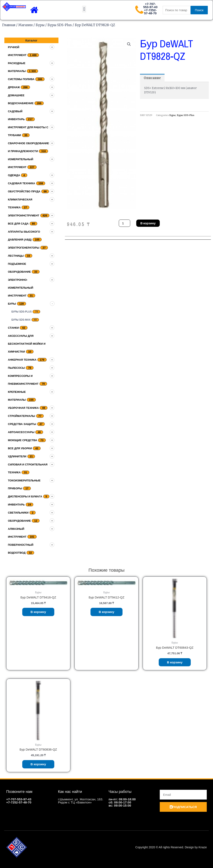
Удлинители (17, 456)
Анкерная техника (22, 360)
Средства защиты (22, 424)
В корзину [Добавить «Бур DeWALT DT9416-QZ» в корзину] (38, 612)
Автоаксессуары (21, 432)
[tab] (152, 78)
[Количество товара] (124, 223)
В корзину (148, 223)
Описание (152, 78)
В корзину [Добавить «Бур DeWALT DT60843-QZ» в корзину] (175, 662)
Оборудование (19, 521)
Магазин (25, 25)
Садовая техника (22, 183)
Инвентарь (16, 505)
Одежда (14, 175)
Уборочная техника (23, 408)
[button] (84, 9)
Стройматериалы (22, 416)
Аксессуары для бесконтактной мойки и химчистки (27, 344)
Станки (13, 328)
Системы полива (21, 79)
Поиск (199, 10)
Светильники (18, 513)
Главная (9, 25)
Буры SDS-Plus (60, 25)
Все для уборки (20, 448)
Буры (40, 25)
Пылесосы (16, 368)
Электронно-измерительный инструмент (21, 288)
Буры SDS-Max (21, 320)
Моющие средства (22, 440)
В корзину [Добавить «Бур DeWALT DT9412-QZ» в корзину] (107, 612)
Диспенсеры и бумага (25, 496)
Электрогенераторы (24, 248)
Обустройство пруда (24, 191)
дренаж (14, 87)
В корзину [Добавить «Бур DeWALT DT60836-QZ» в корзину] (38, 764)
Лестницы (16, 256)
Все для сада (18, 224)
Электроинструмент (24, 215)
